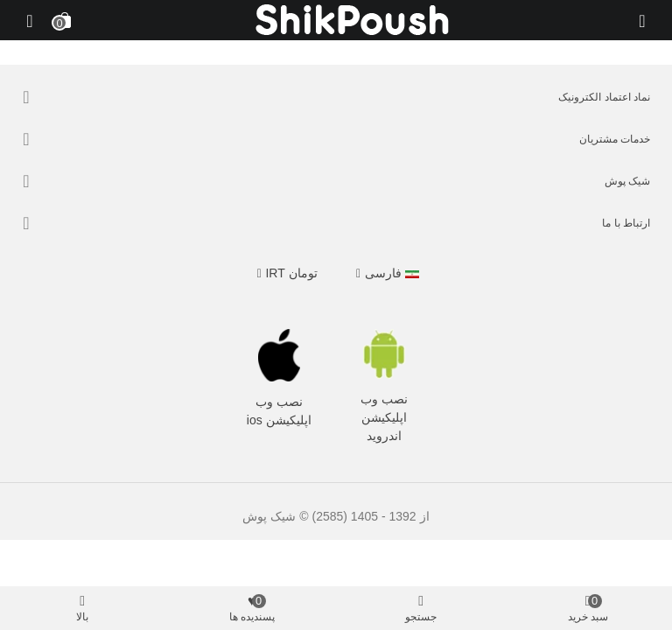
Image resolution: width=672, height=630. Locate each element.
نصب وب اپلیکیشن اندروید (384, 417)
